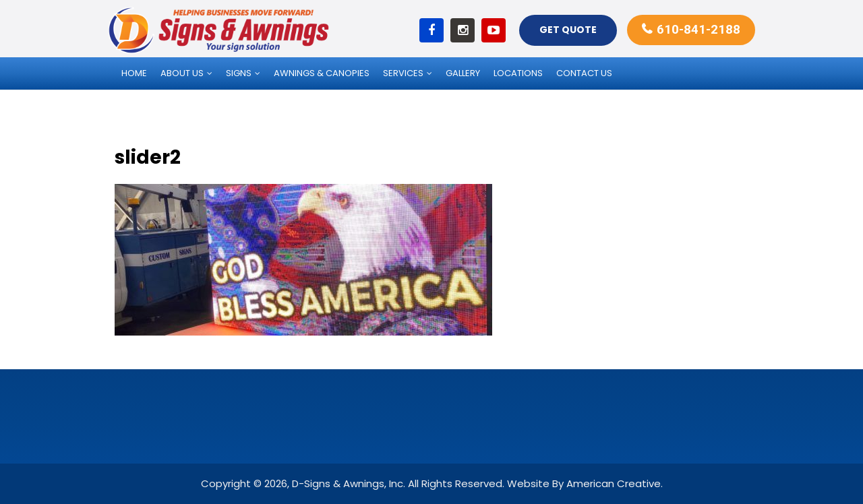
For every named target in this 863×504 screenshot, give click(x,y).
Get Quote (568, 30)
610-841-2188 (698, 29)
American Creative (614, 483)
